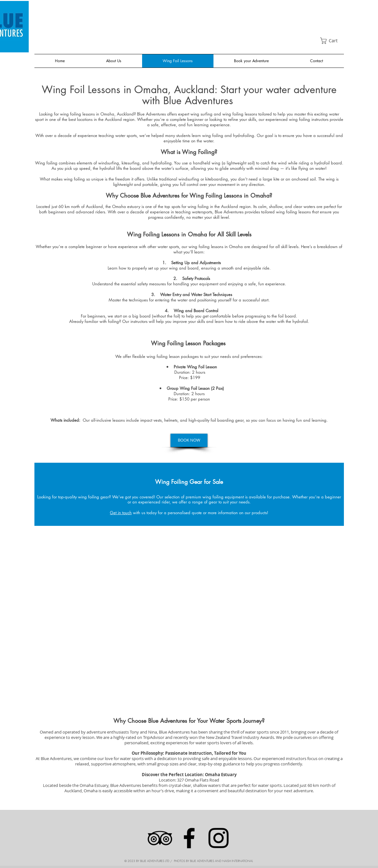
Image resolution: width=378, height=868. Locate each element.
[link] (332, 41)
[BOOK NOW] (189, 440)
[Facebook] (189, 838)
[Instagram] (219, 838)
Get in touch (121, 513)
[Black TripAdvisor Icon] (160, 838)
